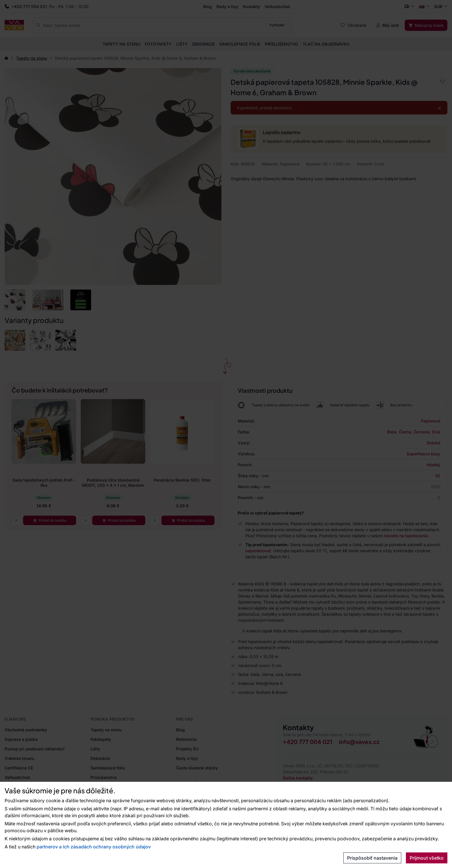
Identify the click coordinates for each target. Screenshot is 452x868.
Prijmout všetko (427, 858)
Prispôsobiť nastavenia (372, 858)
